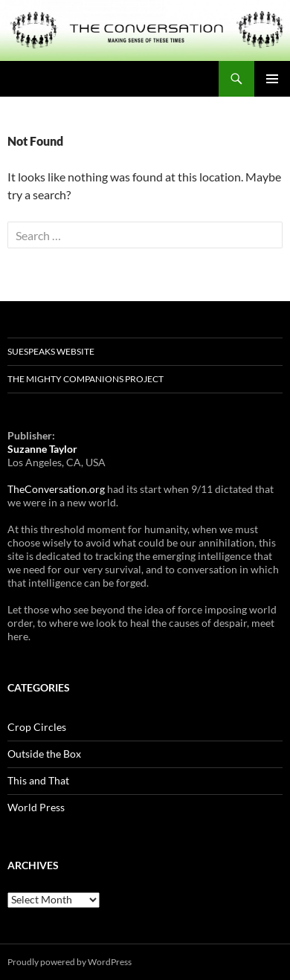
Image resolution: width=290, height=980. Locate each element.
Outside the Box (44, 754)
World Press (36, 807)
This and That (38, 780)
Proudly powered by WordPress (70, 962)
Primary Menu (272, 79)
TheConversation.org (56, 489)
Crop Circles (37, 727)
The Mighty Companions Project (86, 379)
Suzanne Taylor (42, 449)
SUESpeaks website (51, 351)
